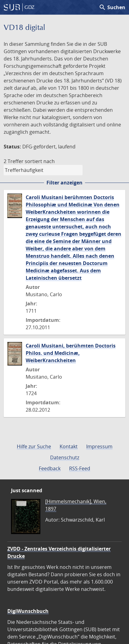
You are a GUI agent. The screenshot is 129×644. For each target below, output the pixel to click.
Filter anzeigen (64, 183)
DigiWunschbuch (28, 611)
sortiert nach (40, 161)
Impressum (99, 446)
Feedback (50, 468)
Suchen (112, 7)
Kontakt (69, 446)
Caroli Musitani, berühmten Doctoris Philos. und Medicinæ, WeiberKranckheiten (71, 353)
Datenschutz (65, 457)
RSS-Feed (80, 468)
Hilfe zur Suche (34, 446)
